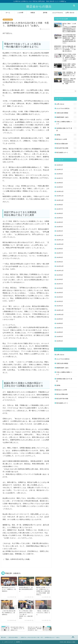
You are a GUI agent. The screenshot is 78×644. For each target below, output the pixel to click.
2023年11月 (60, 196)
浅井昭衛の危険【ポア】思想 (66, 129)
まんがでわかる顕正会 (66, 108)
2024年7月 (60, 178)
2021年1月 (60, 306)
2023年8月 (60, 205)
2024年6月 (60, 183)
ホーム (8, 13)
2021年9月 (60, 275)
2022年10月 (60, 244)
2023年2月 (60, 231)
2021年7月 (60, 284)
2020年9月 (60, 319)
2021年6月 (60, 288)
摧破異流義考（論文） (66, 117)
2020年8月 (60, 323)
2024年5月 (60, 187)
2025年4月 (60, 165)
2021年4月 (60, 297)
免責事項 (18, 642)
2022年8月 (60, 249)
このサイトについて (9, 642)
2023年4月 (60, 222)
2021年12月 (60, 266)
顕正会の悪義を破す (66, 144)
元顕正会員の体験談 (8, 19)
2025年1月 (60, 169)
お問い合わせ (70, 13)
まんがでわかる (58, 13)
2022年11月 (60, 240)
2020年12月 (60, 310)
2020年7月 (60, 328)
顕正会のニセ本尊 (66, 139)
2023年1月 (60, 235)
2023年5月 (60, 218)
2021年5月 (60, 293)
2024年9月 (60, 174)
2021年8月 (60, 279)
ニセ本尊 (20, 13)
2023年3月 (60, 227)
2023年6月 (60, 213)
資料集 (45, 13)
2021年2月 (60, 301)
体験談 (33, 13)
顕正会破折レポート (66, 152)
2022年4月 (60, 257)
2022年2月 (60, 262)
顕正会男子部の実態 (66, 148)
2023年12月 (60, 191)
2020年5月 (60, 337)
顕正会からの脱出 (39, 6)
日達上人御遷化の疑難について (66, 123)
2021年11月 (60, 271)
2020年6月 (60, 332)
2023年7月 (60, 209)
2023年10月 (60, 200)
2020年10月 (60, 315)
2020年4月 (60, 341)
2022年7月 (60, 253)
